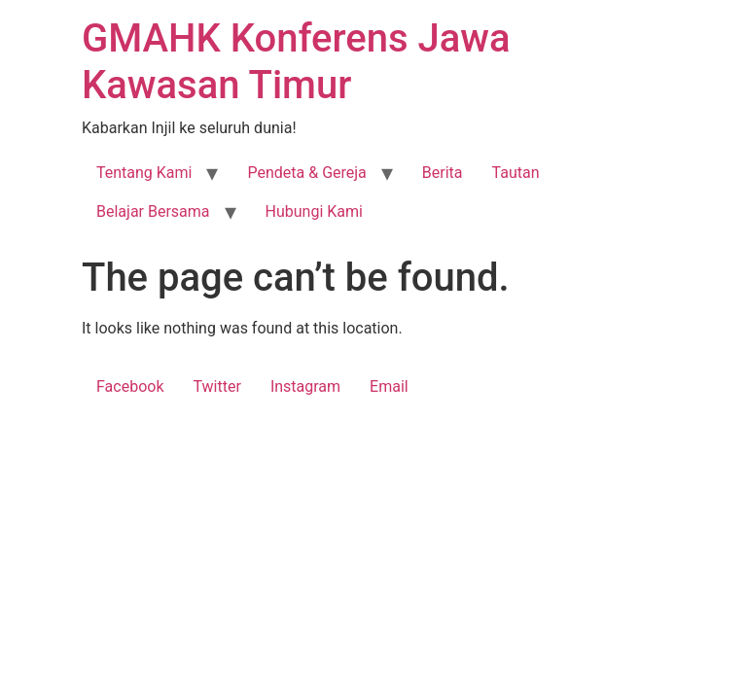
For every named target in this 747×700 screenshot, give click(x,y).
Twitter (216, 386)
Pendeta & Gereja (306, 173)
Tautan (516, 173)
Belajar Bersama (153, 211)
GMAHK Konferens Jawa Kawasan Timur (296, 62)
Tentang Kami (144, 173)
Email (389, 386)
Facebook (130, 386)
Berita (443, 173)
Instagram (305, 386)
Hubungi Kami (314, 211)
